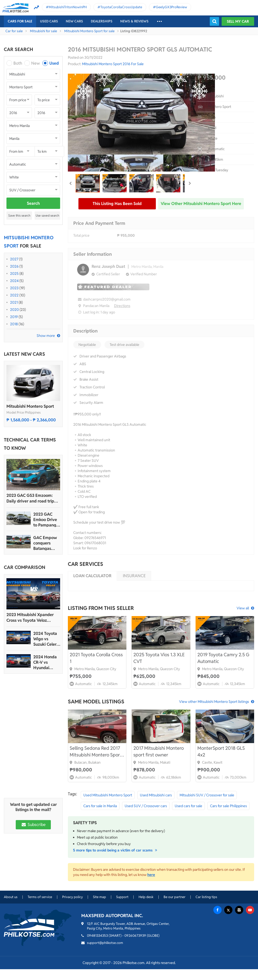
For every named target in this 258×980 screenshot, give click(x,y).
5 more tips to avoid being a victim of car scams (116, 850)
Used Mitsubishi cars (156, 795)
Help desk (146, 897)
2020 (14, 310)
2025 (14, 274)
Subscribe (33, 825)
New (35, 63)
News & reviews (134, 21)
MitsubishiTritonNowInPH (68, 7)
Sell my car (238, 21)
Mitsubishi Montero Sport (30, 406)
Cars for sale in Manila (100, 806)
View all (243, 608)
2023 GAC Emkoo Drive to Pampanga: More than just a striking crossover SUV (46, 520)
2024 (14, 281)
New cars (74, 21)
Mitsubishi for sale (43, 31)
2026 (14, 266)
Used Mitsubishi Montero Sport (108, 795)
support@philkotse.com (105, 943)
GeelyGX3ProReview (171, 7)
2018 (14, 324)
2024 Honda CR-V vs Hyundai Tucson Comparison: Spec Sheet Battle (45, 662)
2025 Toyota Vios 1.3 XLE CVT (159, 658)
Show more (46, 336)
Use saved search (47, 215)
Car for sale (14, 31)
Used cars (49, 21)
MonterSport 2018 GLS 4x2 (221, 751)
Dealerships (102, 21)
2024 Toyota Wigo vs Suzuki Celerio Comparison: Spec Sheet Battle (47, 639)
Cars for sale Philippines (228, 806)
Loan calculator (92, 576)
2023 (14, 288)
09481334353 (97, 936)
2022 (14, 295)
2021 (14, 302)
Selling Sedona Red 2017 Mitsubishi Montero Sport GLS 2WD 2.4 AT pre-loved (97, 752)
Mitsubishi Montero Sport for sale (89, 31)
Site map (99, 897)
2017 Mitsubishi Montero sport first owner (159, 751)
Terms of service (40, 897)
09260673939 (135, 936)
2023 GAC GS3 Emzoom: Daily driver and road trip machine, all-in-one (30, 498)
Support (122, 897)
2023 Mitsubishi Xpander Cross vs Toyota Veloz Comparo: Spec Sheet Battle (33, 618)
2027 (14, 259)
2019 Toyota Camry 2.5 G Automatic (223, 658)
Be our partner (175, 897)
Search (33, 203)
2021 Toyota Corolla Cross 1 (96, 658)
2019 (14, 317)
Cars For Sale (20, 21)
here (151, 875)
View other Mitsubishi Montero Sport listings (214, 702)
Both (18, 63)
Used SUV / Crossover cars (146, 806)
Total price (81, 235)
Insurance (134, 576)
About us (11, 897)
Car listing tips (206, 897)
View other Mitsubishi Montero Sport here (201, 204)
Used (54, 63)
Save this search (19, 215)
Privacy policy (72, 897)
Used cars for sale (188, 806)
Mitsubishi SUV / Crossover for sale (207, 795)
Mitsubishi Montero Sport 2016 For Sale (113, 64)
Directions (122, 306)
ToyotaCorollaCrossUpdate (121, 7)
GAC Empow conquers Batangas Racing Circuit (46, 543)
